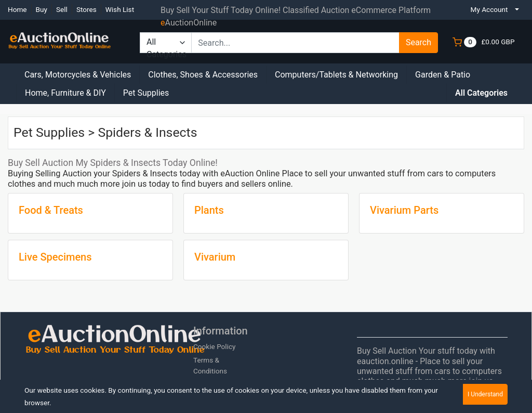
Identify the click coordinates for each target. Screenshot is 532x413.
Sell (62, 9)
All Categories (481, 93)
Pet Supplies (146, 93)
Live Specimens (55, 257)
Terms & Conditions (210, 365)
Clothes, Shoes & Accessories (203, 75)
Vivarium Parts (404, 210)
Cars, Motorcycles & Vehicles (78, 75)
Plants (209, 210)
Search (418, 42)
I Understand (485, 394)
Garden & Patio (443, 75)
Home (17, 9)
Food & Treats (51, 210)
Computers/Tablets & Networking (336, 75)
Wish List (120, 9)
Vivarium (215, 257)
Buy (42, 9)
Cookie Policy (215, 346)
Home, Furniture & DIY (65, 93)
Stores (87, 9)
